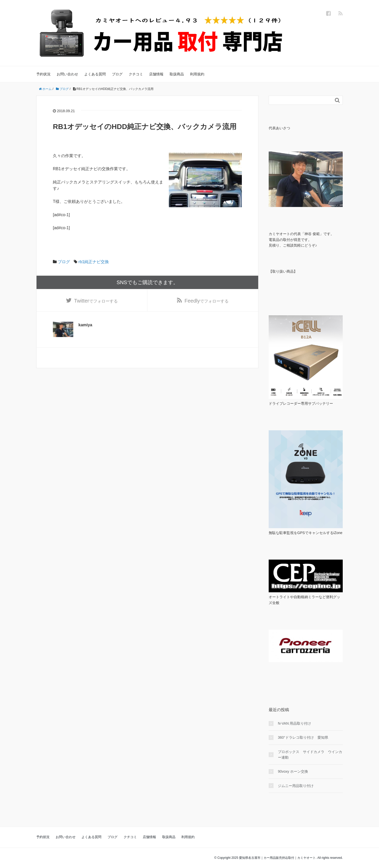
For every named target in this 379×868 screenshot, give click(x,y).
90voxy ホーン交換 (293, 771)
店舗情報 (156, 74)
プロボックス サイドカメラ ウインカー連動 (310, 755)
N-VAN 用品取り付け (294, 723)
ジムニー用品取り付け (296, 786)
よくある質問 (95, 74)
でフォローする (96, 301)
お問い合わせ (67, 74)
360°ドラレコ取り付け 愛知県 (303, 737)
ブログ (117, 74)
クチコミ (136, 74)
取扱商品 (177, 74)
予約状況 (43, 74)
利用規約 (197, 74)
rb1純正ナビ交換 (94, 262)
